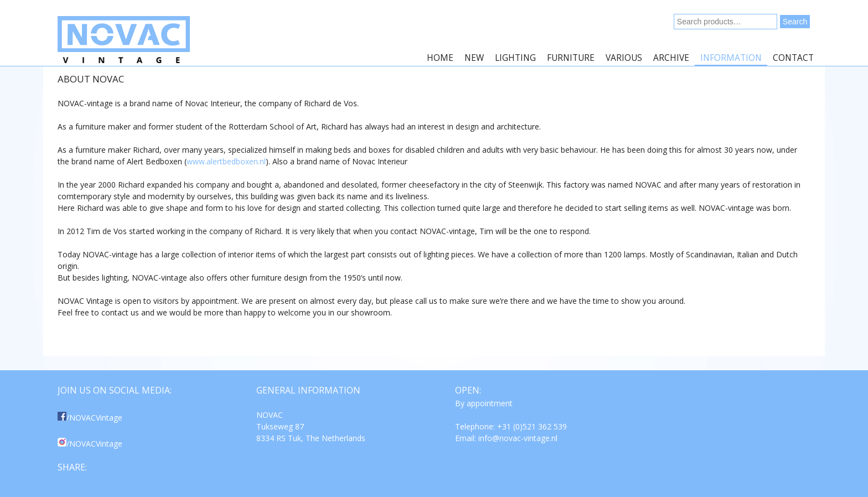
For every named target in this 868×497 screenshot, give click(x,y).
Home (440, 58)
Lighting (515, 58)
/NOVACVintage (90, 418)
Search (795, 22)
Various (624, 58)
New (474, 58)
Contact (793, 58)
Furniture (571, 58)
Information (731, 58)
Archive (671, 58)
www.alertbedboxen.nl (226, 161)
